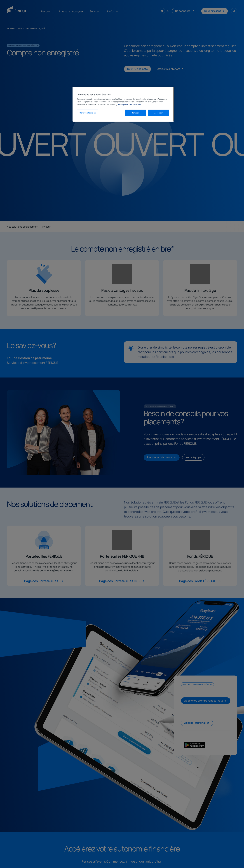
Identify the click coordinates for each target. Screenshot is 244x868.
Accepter (159, 113)
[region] (123, 104)
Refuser (135, 113)
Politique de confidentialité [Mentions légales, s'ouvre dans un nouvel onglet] (130, 104)
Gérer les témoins (88, 113)
